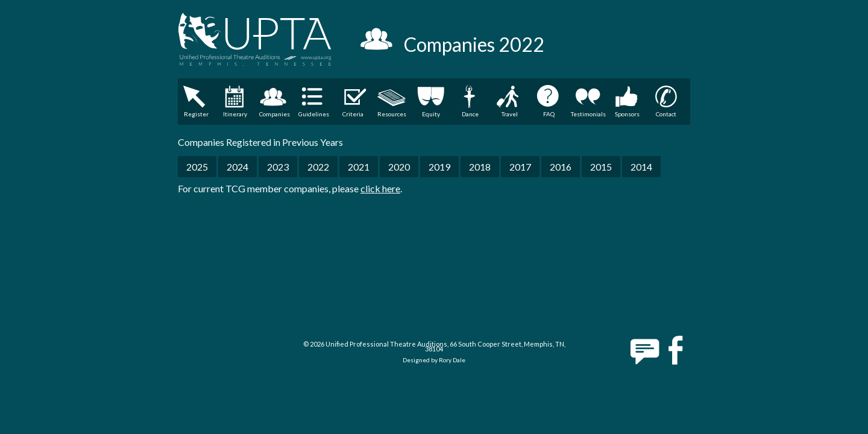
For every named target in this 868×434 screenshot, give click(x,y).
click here (380, 188)
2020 (399, 167)
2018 (480, 167)
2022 (318, 167)
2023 (278, 167)
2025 (197, 167)
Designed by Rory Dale (434, 360)
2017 (520, 167)
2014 (641, 167)
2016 (561, 167)
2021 (359, 167)
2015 (601, 167)
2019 (439, 167)
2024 (237, 167)
